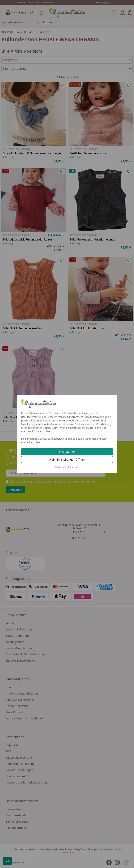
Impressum (74, 467)
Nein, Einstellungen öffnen (67, 460)
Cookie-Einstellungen (85, 439)
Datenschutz (61, 467)
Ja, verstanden (67, 452)
